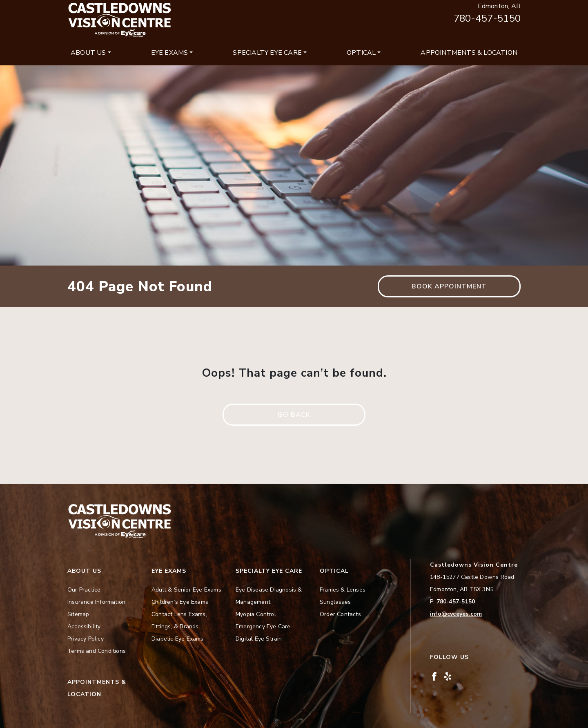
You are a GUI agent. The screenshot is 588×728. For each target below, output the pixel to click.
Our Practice (84, 590)
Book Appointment (449, 286)
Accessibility (84, 626)
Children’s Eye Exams (180, 602)
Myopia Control (256, 614)
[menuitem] (91, 53)
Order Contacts (340, 614)
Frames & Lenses (343, 590)
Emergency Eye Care (263, 626)
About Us (88, 53)
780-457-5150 (487, 18)
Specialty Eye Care (267, 53)
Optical (361, 53)
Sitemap (78, 614)
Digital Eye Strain (259, 639)
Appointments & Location (469, 53)
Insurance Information (96, 602)
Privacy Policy (86, 639)
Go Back (294, 415)
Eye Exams (170, 53)
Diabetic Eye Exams (178, 639)
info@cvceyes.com (456, 614)
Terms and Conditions (97, 651)
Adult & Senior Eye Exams (186, 590)
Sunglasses (335, 602)
